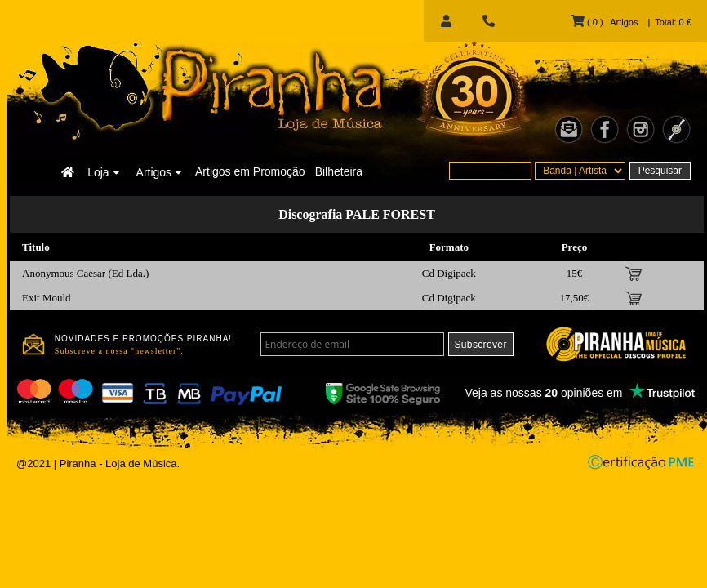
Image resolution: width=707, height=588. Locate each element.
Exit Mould (47, 298)
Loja (103, 172)
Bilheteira (339, 171)
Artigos (159, 172)
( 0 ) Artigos (604, 22)
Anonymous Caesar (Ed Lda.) (85, 273)
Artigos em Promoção (250, 171)
